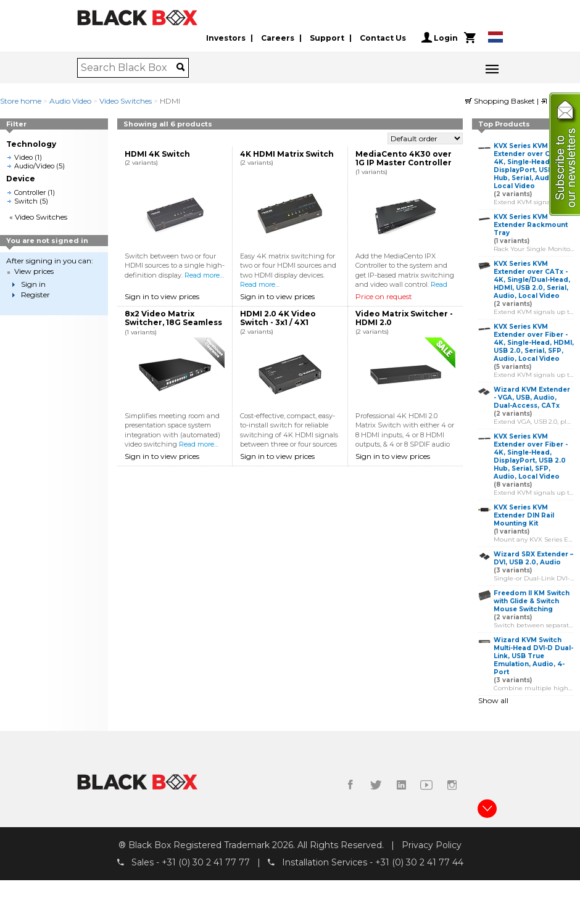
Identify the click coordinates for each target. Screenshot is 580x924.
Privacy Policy (432, 845)
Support (327, 38)
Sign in (33, 284)
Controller (30, 192)
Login (440, 38)
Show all (493, 700)
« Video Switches (38, 217)
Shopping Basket (501, 101)
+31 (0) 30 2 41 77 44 (419, 862)
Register (35, 295)
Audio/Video (34, 166)
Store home (21, 101)
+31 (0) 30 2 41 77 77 (206, 862)
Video (23, 157)
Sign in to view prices (162, 296)
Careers (278, 38)
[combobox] (129, 68)
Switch (26, 201)
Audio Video (70, 101)
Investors (226, 38)
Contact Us (383, 38)
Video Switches (126, 101)
